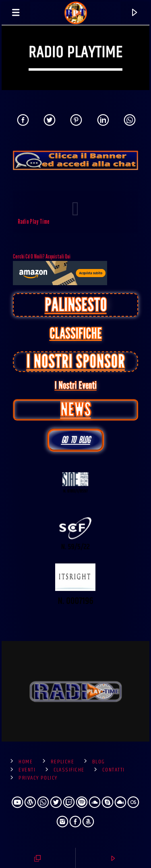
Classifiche (69, 770)
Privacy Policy (38, 778)
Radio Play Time (34, 222)
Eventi (27, 770)
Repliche (63, 762)
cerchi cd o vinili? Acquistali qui (60, 269)
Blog (99, 762)
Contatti (114, 770)
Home (26, 762)
